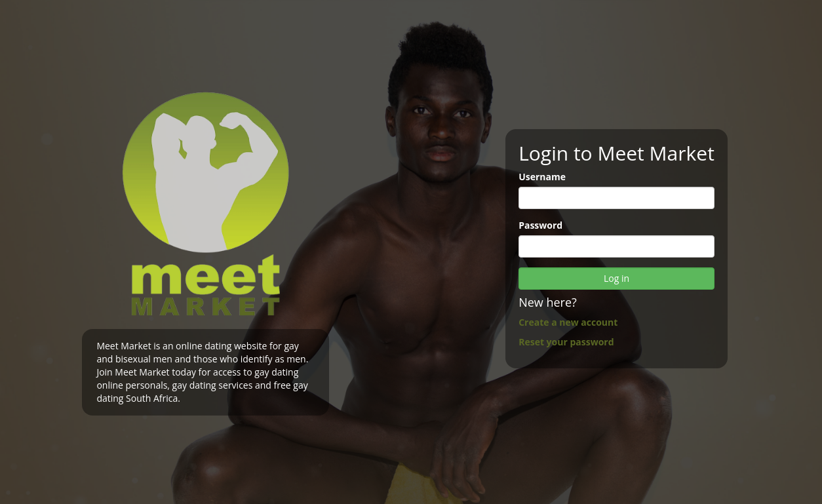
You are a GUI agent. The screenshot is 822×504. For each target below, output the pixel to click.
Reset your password (566, 342)
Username (542, 177)
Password (540, 225)
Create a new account (568, 322)
